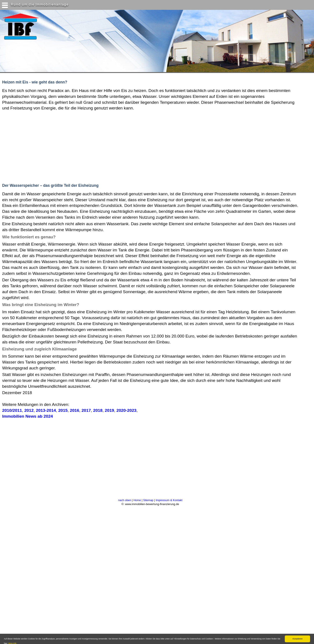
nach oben (125, 500)
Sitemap (148, 500)
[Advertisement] (85, 146)
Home (137, 500)
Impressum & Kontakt (169, 500)
